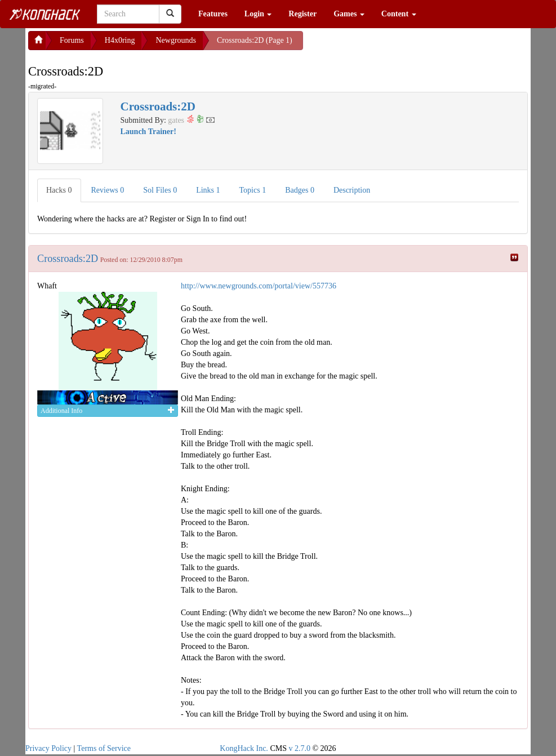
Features (213, 14)
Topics (253, 190)
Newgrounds (176, 40)
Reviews (108, 190)
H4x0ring (120, 40)
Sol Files (160, 190)
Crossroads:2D (68, 259)
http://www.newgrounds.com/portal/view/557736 (259, 286)
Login (258, 14)
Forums (72, 40)
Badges (300, 190)
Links (208, 190)
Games (349, 14)
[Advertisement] (393, 45)
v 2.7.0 (299, 748)
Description (352, 190)
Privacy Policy (48, 748)
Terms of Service (104, 748)
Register (303, 14)
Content (399, 14)
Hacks (59, 190)
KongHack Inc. (244, 748)
